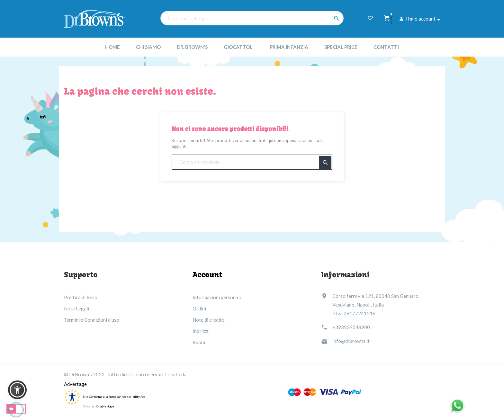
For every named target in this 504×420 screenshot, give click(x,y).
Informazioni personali (217, 297)
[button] (17, 390)
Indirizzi (201, 331)
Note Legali (76, 308)
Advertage (75, 384)
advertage (107, 406)
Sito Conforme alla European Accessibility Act (114, 397)
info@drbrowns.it (351, 341)
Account (207, 275)
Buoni (199, 342)
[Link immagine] (325, 392)
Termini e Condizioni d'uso (92, 320)
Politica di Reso (81, 297)
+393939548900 (351, 327)
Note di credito (209, 320)
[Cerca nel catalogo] (252, 18)
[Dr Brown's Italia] (94, 18)
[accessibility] (72, 396)
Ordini (199, 308)
